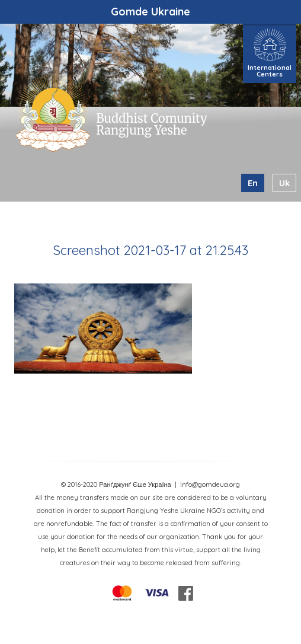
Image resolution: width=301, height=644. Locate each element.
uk (284, 183)
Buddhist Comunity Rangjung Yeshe (151, 124)
